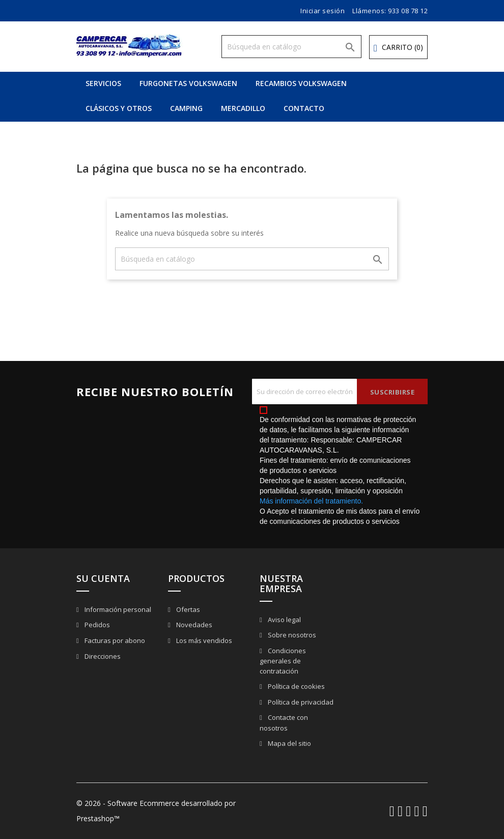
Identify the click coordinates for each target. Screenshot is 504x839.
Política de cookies (296, 686)
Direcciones (102, 656)
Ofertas (187, 609)
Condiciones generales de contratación (283, 661)
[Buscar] (291, 47)
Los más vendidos (203, 640)
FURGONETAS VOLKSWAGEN (188, 83)
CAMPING (186, 108)
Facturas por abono (114, 640)
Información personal (117, 609)
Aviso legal (284, 620)
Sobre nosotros (291, 635)
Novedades (193, 625)
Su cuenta (103, 578)
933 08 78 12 (408, 11)
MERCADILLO (243, 108)
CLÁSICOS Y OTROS (119, 108)
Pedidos (96, 625)
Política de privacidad (300, 702)
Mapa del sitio (289, 743)
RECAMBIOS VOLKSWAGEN (301, 83)
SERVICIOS (103, 83)
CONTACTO (304, 108)
